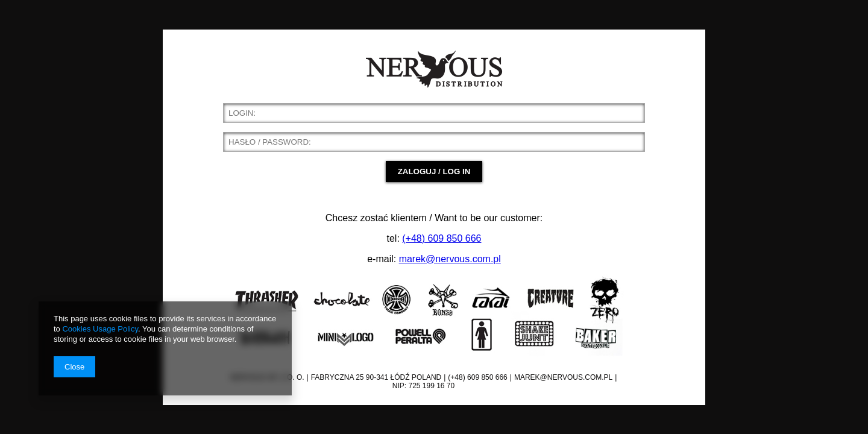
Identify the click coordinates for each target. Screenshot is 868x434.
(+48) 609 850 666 (442, 238)
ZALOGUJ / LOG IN (434, 171)
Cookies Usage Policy (100, 329)
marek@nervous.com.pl (450, 259)
